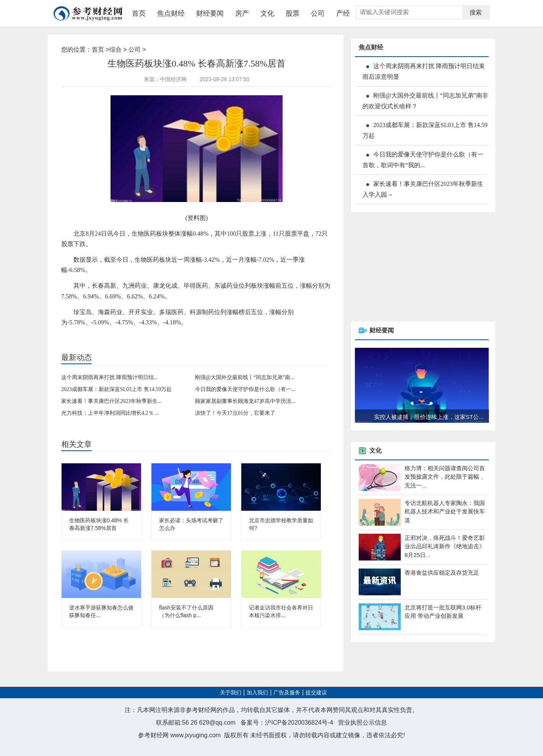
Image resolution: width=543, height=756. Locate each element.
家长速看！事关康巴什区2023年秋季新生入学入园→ (423, 189)
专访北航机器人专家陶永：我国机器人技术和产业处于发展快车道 (445, 512)
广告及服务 (287, 693)
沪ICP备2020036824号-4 (299, 723)
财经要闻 (210, 13)
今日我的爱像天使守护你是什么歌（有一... (245, 389)
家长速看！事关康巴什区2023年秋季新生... (111, 401)
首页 (139, 13)
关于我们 (231, 693)
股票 (293, 13)
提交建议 (316, 693)
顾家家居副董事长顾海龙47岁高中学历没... (245, 401)
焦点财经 (171, 13)
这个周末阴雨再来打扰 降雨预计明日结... (109, 377)
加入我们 (257, 693)
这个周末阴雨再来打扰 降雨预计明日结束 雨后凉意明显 (424, 71)
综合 (115, 50)
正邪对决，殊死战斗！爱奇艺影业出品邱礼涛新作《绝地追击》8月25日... (445, 546)
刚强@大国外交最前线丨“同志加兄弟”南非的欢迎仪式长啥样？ (425, 101)
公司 (318, 13)
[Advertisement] (408, 267)
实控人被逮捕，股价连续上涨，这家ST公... (429, 417)
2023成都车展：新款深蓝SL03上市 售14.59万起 (116, 389)
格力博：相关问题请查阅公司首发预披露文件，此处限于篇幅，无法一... (445, 477)
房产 (242, 13)
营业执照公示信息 (363, 723)
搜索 (476, 12)
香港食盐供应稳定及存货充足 (442, 573)
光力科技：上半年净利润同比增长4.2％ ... (110, 413)
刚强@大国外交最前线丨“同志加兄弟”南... (245, 377)
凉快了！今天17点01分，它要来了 (235, 413)
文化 (267, 13)
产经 (343, 13)
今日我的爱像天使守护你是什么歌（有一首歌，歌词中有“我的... (423, 160)
